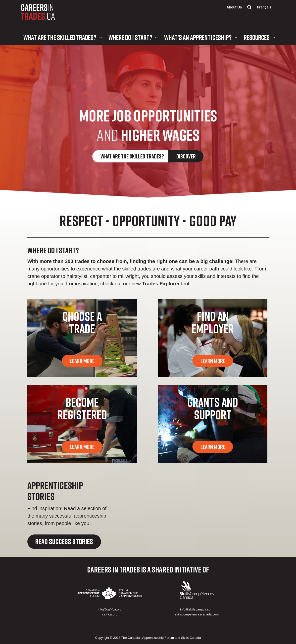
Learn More (82, 361)
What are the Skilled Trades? (60, 37)
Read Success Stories (64, 541)
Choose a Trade (82, 322)
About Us (234, 7)
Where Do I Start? (130, 37)
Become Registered (82, 408)
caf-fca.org (110, 614)
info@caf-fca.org (110, 609)
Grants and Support (213, 408)
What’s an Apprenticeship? (198, 37)
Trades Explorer (161, 284)
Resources (257, 37)
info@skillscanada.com (197, 609)
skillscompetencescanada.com (197, 614)
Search (249, 7)
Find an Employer (213, 322)
